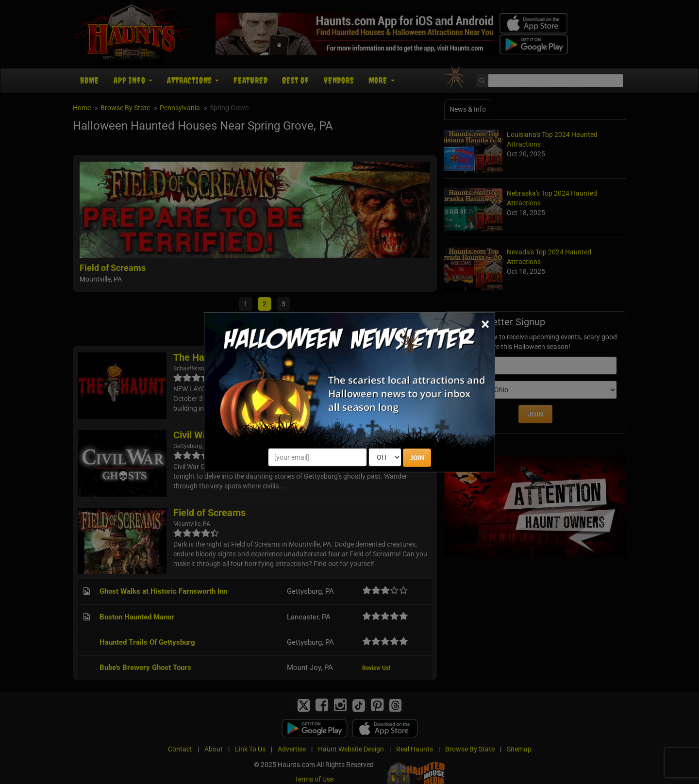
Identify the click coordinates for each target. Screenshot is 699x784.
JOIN (417, 458)
